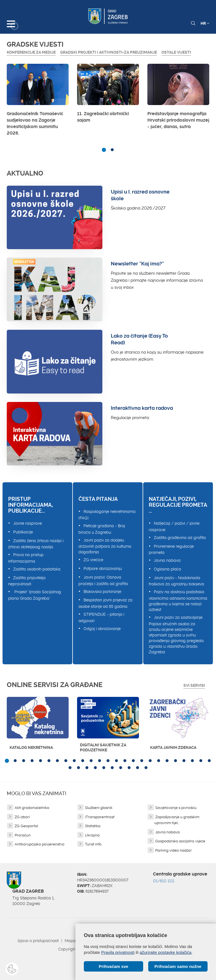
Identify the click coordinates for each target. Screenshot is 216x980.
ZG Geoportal (26, 826)
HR (205, 23)
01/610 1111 (164, 881)
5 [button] (40, 761)
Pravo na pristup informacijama (26, 558)
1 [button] (104, 150)
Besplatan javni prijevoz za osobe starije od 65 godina (105, 603)
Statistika (93, 826)
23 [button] (192, 761)
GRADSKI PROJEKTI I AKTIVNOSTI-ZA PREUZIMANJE (109, 52)
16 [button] (133, 761)
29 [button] (95, 768)
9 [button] (74, 761)
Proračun (23, 835)
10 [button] (83, 761)
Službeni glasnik (99, 808)
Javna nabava (167, 560)
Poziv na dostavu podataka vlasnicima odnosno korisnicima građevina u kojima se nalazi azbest (178, 601)
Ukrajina (92, 835)
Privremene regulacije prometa (171, 550)
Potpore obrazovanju (103, 569)
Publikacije (23, 532)
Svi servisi (194, 685)
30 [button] (104, 768)
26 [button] (70, 768)
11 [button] (91, 761)
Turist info (93, 844)
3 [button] (24, 761)
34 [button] (138, 768)
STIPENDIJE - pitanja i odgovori (101, 618)
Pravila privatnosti (118, 952)
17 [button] (142, 761)
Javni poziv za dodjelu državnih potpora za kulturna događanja (105, 546)
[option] (38, 101)
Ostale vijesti (176, 52)
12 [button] (100, 761)
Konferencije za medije (31, 52)
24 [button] (201, 761)
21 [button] (175, 761)
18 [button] (150, 761)
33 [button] (129, 768)
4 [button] (32, 761)
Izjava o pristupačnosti (38, 941)
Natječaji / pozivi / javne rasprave (174, 527)
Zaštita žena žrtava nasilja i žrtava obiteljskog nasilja (36, 544)
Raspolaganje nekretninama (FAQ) (107, 515)
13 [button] (108, 761)
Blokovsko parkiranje (102, 592)
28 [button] (87, 768)
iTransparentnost (100, 817)
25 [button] (209, 761)
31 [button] (112, 768)
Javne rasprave (28, 523)
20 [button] (167, 761)
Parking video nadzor (174, 850)
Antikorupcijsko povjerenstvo (40, 844)
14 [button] (116, 761)
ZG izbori (22, 817)
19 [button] (159, 761)
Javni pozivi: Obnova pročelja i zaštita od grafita (103, 580)
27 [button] (78, 768)
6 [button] (49, 761)
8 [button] (66, 761)
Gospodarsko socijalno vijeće (180, 841)
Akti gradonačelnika (32, 808)
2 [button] (112, 150)
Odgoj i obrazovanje (102, 629)
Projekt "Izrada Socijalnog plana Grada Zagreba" (35, 595)
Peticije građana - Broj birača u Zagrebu (102, 529)
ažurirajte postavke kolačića (165, 952)
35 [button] (146, 768)
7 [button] (57, 761)
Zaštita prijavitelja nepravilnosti (27, 581)
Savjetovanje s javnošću (176, 808)
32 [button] (121, 768)
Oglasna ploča (167, 569)
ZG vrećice (93, 560)
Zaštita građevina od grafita (180, 538)
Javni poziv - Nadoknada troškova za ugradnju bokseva (176, 581)
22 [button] (184, 761)
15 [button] (125, 761)
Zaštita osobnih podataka (37, 569)
